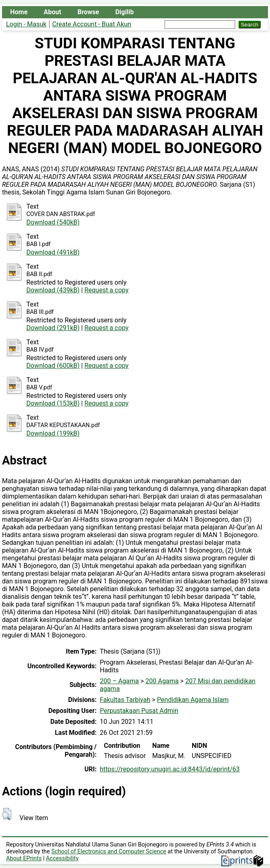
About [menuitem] (52, 12)
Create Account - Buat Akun (92, 24)
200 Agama (162, 681)
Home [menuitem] (19, 12)
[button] (7, 814)
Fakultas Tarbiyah (125, 700)
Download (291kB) (53, 328)
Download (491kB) (53, 252)
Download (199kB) (53, 433)
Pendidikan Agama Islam (193, 700)
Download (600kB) (53, 366)
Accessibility (62, 858)
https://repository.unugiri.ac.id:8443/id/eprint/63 (170, 769)
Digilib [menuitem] (124, 12)
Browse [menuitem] (88, 12)
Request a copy (106, 290)
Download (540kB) (53, 222)
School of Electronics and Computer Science (109, 852)
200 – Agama (119, 681)
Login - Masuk (26, 24)
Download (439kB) (53, 290)
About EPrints (24, 858)
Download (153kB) (53, 403)
